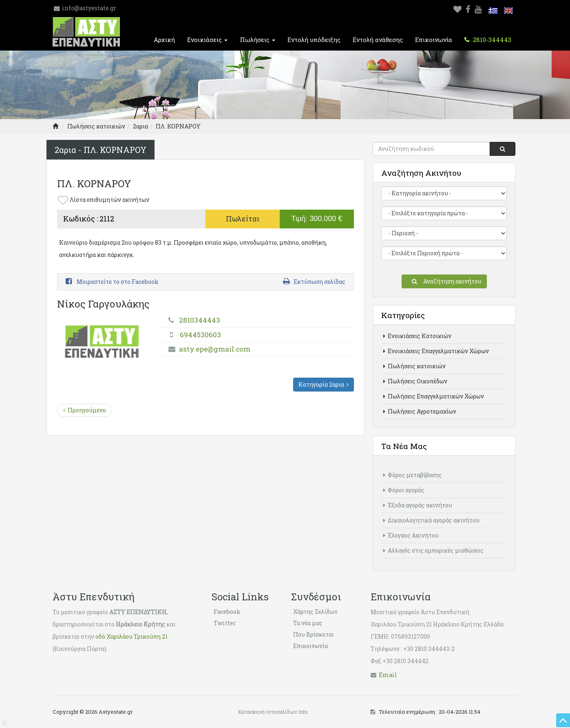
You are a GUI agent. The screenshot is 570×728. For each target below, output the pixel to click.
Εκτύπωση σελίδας (314, 282)
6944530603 (200, 335)
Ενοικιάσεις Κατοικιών (417, 336)
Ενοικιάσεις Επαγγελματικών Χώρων (436, 351)
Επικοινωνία (434, 40)
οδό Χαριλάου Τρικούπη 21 (131, 636)
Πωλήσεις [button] (257, 40)
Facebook (227, 612)
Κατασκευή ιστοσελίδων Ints (273, 712)
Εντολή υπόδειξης (314, 40)
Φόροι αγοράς (404, 490)
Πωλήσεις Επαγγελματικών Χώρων (434, 396)
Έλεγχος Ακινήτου (411, 535)
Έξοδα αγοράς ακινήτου (418, 505)
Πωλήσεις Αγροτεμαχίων (420, 411)
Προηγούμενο (85, 410)
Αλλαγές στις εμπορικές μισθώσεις (433, 550)
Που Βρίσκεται (314, 634)
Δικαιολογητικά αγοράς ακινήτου (431, 520)
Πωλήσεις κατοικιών (96, 126)
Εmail (388, 675)
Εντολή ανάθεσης (378, 40)
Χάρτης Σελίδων (315, 612)
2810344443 (200, 320)
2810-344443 (491, 40)
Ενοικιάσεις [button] (207, 40)
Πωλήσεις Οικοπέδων (415, 381)
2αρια (140, 126)
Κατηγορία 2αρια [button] (324, 384)
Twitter (225, 623)
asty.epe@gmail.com (215, 349)
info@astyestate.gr (89, 8)
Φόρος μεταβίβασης (413, 475)
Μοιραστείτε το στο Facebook (112, 282)
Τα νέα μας (308, 623)
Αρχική (164, 40)
